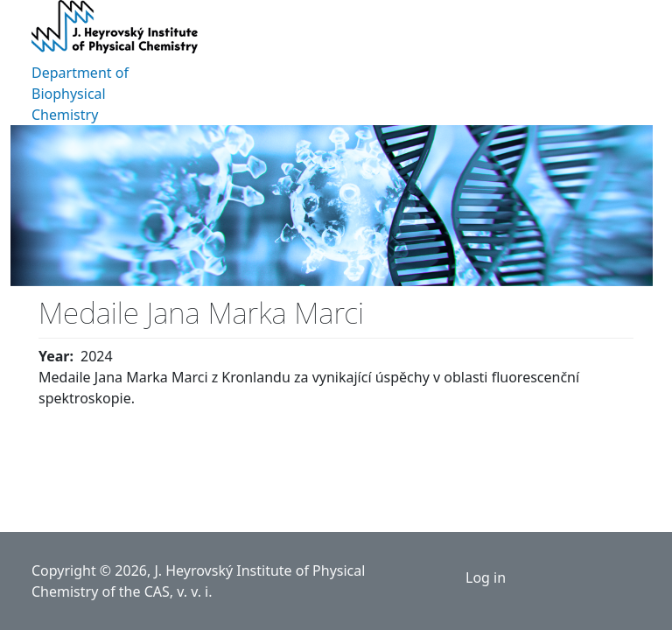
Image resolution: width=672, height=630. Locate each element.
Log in (486, 577)
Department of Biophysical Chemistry (80, 94)
